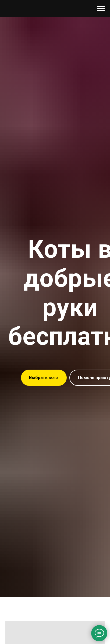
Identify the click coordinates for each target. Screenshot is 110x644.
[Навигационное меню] (101, 9)
